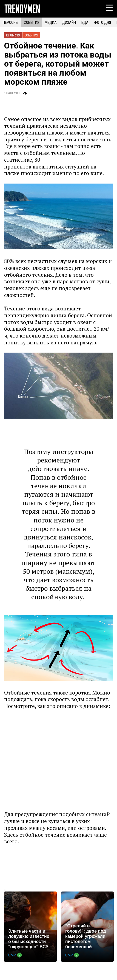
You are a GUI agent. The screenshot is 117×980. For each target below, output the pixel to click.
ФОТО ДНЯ (102, 22)
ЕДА (85, 22)
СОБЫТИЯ (32, 22)
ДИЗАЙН (69, 22)
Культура (13, 35)
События (31, 35)
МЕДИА (51, 22)
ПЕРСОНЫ (11, 22)
